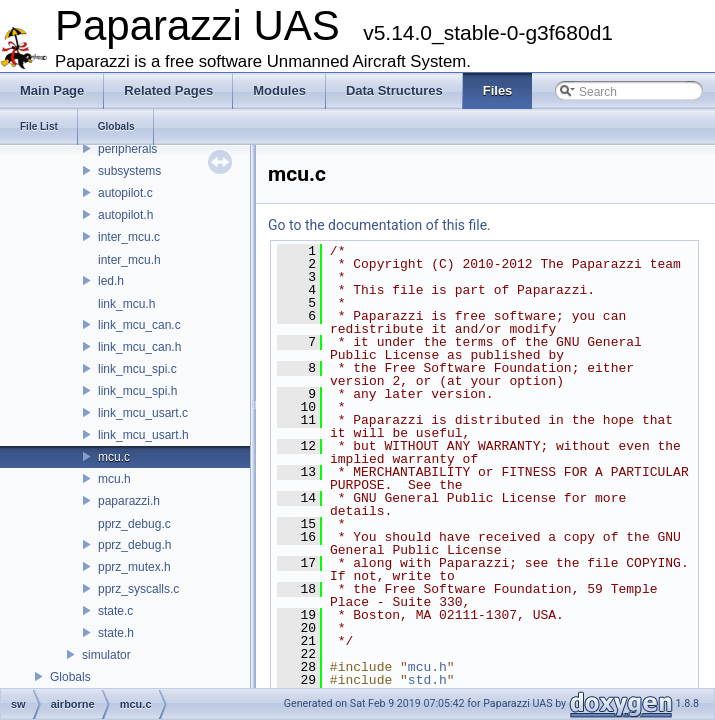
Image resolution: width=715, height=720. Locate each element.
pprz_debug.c (134, 524)
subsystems (129, 171)
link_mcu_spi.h (137, 391)
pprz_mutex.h (134, 567)
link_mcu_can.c (139, 325)
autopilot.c (125, 193)
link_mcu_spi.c (137, 369)
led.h (111, 281)
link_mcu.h (126, 304)
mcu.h (114, 479)
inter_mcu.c (129, 237)
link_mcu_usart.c (143, 413)
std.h (427, 680)
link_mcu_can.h (139, 347)
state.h (116, 633)
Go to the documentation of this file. (379, 225)
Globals (70, 677)
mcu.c (114, 457)
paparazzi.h (129, 501)
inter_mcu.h (129, 260)
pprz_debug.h (134, 545)
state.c (115, 611)
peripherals (127, 149)
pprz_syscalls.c (138, 589)
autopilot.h (125, 215)
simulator (106, 655)
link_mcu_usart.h (143, 435)
